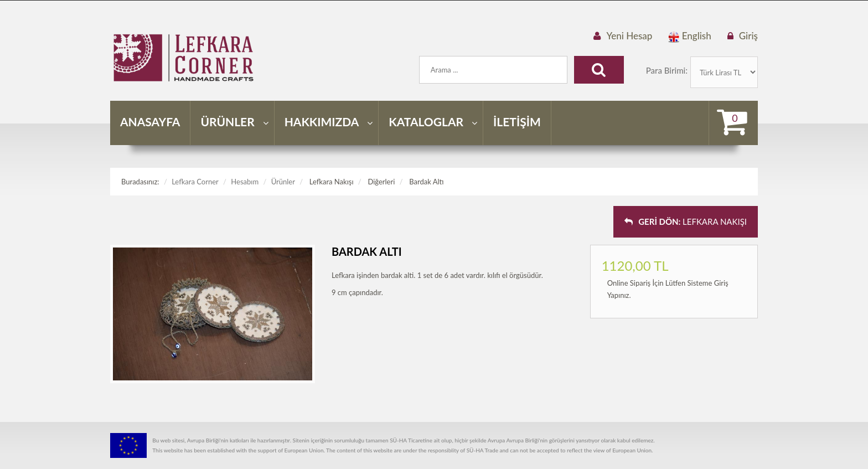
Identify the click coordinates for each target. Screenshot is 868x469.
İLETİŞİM (517, 122)
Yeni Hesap (629, 36)
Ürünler (283, 182)
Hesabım (245, 182)
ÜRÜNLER (234, 122)
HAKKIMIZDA (329, 122)
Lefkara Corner (195, 182)
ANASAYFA (150, 122)
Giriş (748, 36)
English (689, 36)
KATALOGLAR (433, 122)
